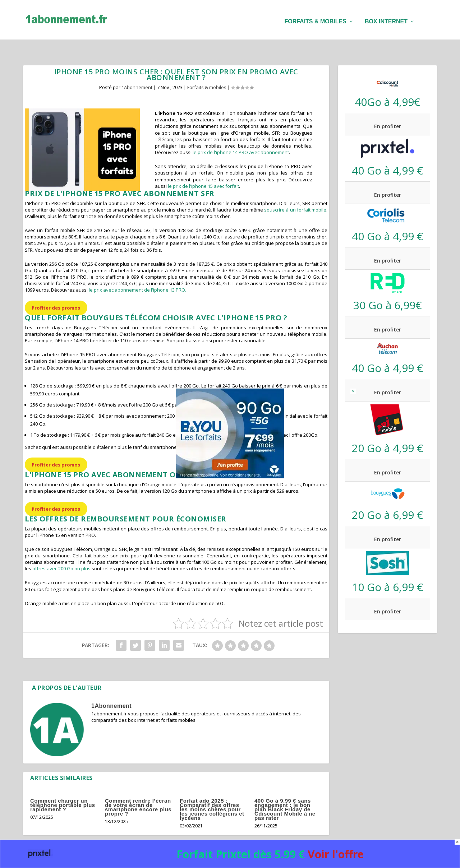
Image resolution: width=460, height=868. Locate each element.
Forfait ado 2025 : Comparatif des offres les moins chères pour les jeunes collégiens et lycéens (212, 794)
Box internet (386, 18)
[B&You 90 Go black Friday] (230, 476)
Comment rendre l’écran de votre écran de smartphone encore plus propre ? (138, 792)
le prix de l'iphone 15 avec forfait (203, 171)
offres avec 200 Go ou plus (61, 553)
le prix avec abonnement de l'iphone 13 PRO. (137, 275)
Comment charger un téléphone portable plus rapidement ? (63, 790)
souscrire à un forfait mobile (295, 195)
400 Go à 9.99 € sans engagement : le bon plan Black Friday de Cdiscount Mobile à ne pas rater (285, 794)
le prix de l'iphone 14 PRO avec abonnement (241, 137)
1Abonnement (137, 72)
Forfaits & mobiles (315, 18)
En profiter (388, 111)
